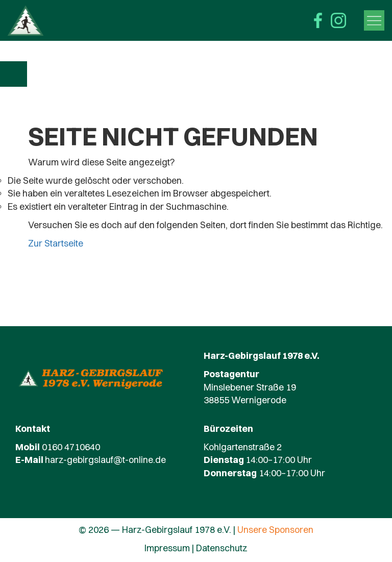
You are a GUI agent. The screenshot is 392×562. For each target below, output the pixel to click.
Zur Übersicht (14, 74)
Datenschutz (222, 548)
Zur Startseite (56, 243)
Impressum (167, 548)
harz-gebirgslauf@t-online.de (105, 460)
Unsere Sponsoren (275, 530)
